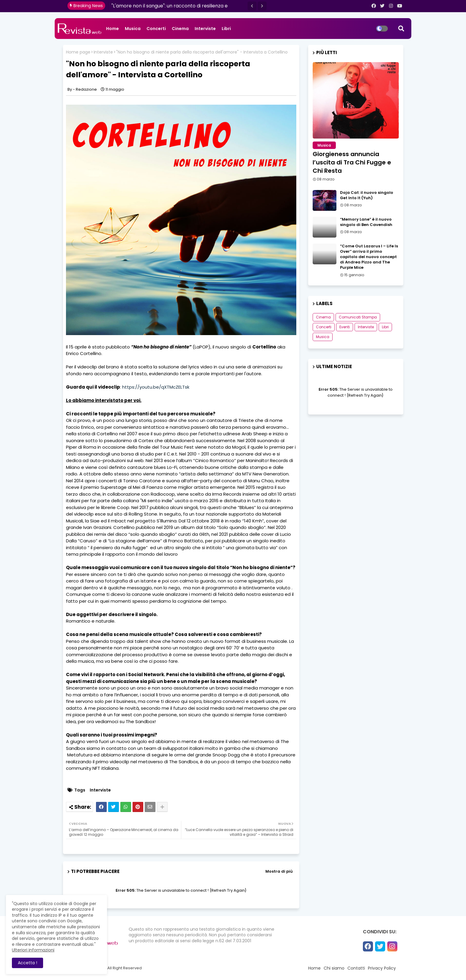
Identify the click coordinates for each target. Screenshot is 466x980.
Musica (133, 29)
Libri (226, 29)
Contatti (356, 968)
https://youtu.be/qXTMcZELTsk (156, 387)
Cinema (180, 29)
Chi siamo (334, 968)
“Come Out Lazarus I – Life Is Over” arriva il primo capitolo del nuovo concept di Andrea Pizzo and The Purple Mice (369, 257)
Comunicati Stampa (358, 317)
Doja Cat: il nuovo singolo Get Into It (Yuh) (367, 195)
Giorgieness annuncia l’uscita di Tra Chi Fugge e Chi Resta (352, 162)
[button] (252, 6)
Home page (78, 52)
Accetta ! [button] (27, 963)
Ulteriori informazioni (33, 950)
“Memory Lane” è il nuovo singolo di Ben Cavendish (366, 222)
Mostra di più (279, 871)
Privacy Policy (382, 968)
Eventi (345, 327)
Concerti (156, 29)
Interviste (205, 29)
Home (112, 29)
